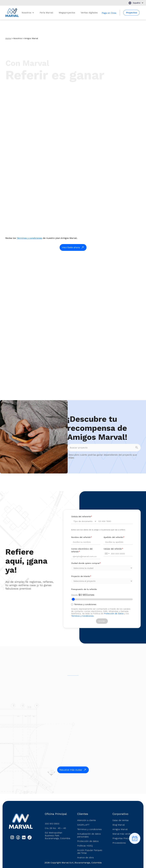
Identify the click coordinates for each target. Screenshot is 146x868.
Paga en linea (109, 13)
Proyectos (131, 13)
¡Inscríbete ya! (130, 90)
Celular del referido (113, 549)
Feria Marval (46, 13)
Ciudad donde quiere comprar (86, 563)
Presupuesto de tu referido (84, 589)
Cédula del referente (82, 516)
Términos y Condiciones (82, 616)
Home (8, 38)
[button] (136, 3)
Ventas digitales (89, 13)
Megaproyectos (67, 13)
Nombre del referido (82, 537)
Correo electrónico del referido (82, 550)
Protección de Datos (114, 613)
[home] (12, 13)
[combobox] (107, 554)
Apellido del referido (114, 537)
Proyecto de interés (81, 576)
